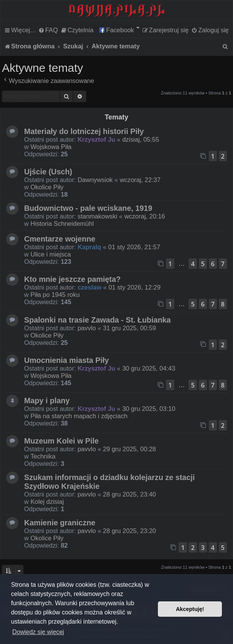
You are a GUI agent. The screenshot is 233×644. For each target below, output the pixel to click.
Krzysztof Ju (96, 139)
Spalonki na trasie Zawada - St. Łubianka (98, 320)
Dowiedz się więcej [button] (38, 632)
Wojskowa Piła (51, 147)
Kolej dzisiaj (47, 502)
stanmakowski (97, 216)
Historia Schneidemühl (62, 223)
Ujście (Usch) (48, 172)
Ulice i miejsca (51, 254)
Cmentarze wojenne (60, 239)
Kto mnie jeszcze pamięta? (72, 279)
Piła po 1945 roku (55, 295)
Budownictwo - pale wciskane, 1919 (88, 208)
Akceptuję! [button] (190, 609)
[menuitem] (48, 30)
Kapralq (89, 247)
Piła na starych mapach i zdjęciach (79, 416)
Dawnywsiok (95, 180)
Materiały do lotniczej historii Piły (84, 131)
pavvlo (87, 328)
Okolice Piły (47, 187)
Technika (43, 456)
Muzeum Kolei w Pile (62, 441)
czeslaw (89, 287)
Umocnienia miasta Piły (66, 360)
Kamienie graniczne (60, 523)
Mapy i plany (47, 401)
